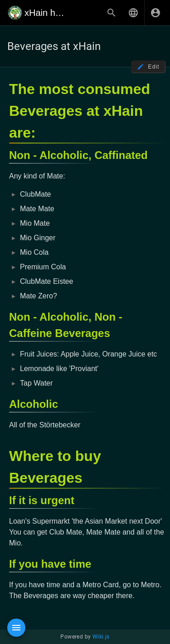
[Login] (155, 13)
